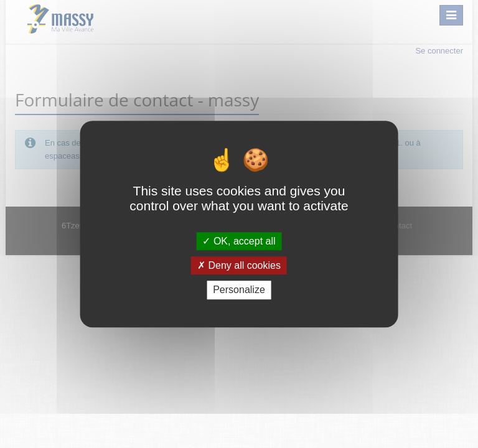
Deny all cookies (239, 265)
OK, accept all (239, 241)
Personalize (239, 290)
